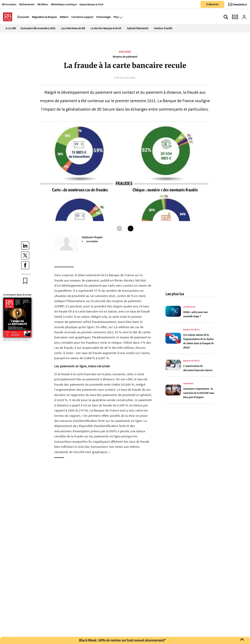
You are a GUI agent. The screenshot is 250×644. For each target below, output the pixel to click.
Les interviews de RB (73, 28)
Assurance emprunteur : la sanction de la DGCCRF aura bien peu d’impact (199, 393)
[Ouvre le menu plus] (121, 17)
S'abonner (212, 4)
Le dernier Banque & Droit (106, 28)
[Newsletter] (238, 4)
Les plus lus (175, 294)
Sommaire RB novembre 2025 (38, 28)
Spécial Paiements (138, 28)
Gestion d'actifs (163, 28)
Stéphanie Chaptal (92, 237)
